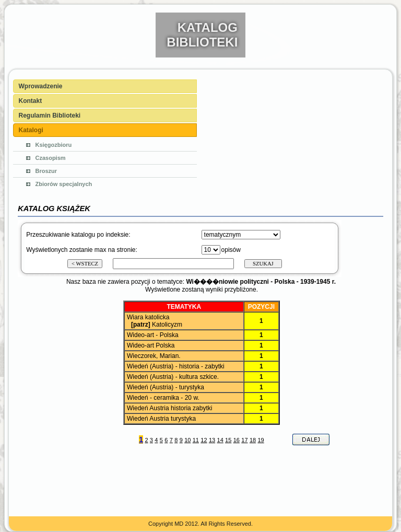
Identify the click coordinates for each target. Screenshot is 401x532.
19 (261, 440)
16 (237, 440)
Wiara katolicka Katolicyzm (154, 321)
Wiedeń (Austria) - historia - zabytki (176, 366)
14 (220, 440)
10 (187, 440)
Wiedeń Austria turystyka (161, 419)
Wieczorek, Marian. (154, 356)
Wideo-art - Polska (153, 335)
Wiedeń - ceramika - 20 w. (163, 398)
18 (253, 440)
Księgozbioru (54, 145)
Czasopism (51, 158)
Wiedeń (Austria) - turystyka (166, 387)
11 (196, 440)
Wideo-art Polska (151, 345)
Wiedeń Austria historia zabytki (169, 408)
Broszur (46, 171)
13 (212, 440)
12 (204, 440)
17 (244, 440)
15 (228, 440)
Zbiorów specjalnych (64, 184)
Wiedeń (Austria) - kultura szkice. (173, 377)
